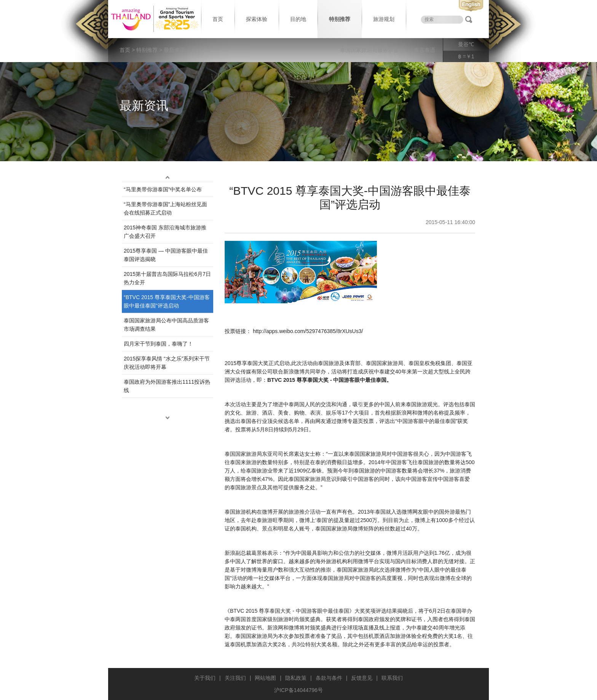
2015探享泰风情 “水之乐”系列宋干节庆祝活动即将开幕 (167, 363)
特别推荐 (340, 19)
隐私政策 (296, 678)
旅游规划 (384, 19)
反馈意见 (362, 678)
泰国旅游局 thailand (154, 19)
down (168, 418)
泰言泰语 (425, 50)
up (168, 177)
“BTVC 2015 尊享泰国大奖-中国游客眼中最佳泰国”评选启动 (167, 301)
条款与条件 (329, 678)
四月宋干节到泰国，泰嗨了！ (158, 344)
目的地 (298, 19)
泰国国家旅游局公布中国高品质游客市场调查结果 (166, 325)
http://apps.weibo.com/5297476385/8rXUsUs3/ (308, 331)
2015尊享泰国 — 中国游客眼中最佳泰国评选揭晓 (166, 255)
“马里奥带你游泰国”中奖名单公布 (163, 189)
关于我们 (205, 678)
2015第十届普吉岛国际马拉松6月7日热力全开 (167, 278)
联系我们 (392, 678)
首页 (218, 19)
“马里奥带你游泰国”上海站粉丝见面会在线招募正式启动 (165, 208)
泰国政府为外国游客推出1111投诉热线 (167, 386)
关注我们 (235, 678)
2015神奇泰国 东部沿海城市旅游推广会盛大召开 (165, 232)
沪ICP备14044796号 (298, 690)
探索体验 (257, 19)
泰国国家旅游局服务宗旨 (369, 50)
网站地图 (265, 678)
